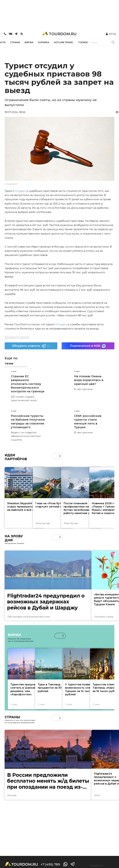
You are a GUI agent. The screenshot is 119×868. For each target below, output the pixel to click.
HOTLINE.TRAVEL (64, 42)
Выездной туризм (17, 337)
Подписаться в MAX (88, 346)
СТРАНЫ (15, 42)
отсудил (20, 191)
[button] (60, 456)
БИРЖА (29, 42)
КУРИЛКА (44, 42)
